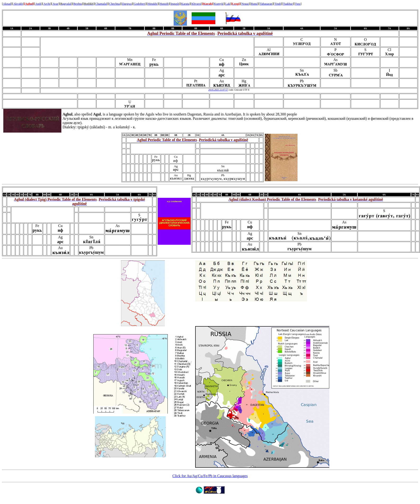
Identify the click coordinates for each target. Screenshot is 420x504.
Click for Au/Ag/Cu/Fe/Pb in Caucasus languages (210, 476)
